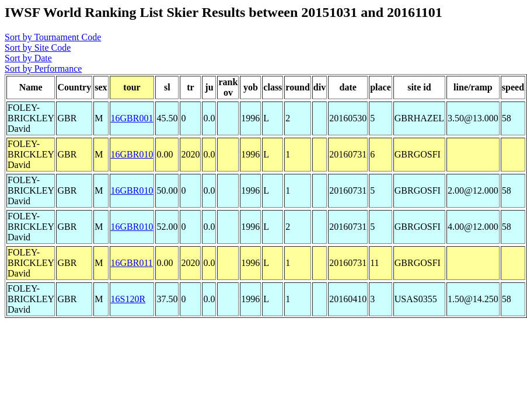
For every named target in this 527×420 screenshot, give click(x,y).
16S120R (128, 299)
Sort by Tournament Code (53, 37)
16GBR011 (132, 263)
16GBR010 (132, 154)
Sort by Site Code (38, 48)
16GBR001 (132, 118)
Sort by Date (28, 58)
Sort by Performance (43, 69)
